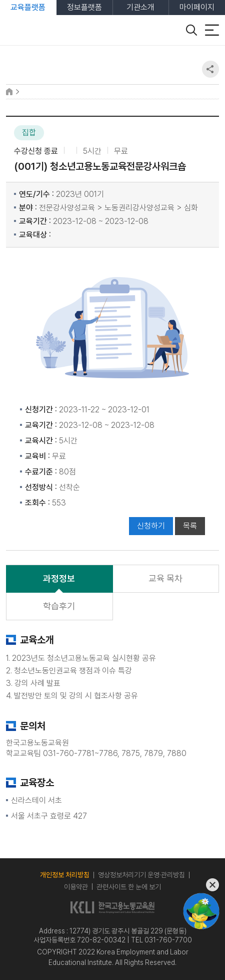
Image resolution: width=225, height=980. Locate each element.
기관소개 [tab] (140, 7)
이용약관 (76, 887)
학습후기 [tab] (59, 606)
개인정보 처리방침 (65, 875)
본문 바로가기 (0, 0)
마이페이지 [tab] (197, 7)
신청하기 (151, 526)
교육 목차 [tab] (165, 578)
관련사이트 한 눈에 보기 (129, 887)
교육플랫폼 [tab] (28, 7)
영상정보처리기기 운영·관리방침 (141, 875)
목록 (190, 526)
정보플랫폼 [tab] (84, 7)
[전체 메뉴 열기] (212, 30)
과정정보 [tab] (59, 578)
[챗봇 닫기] (201, 885)
